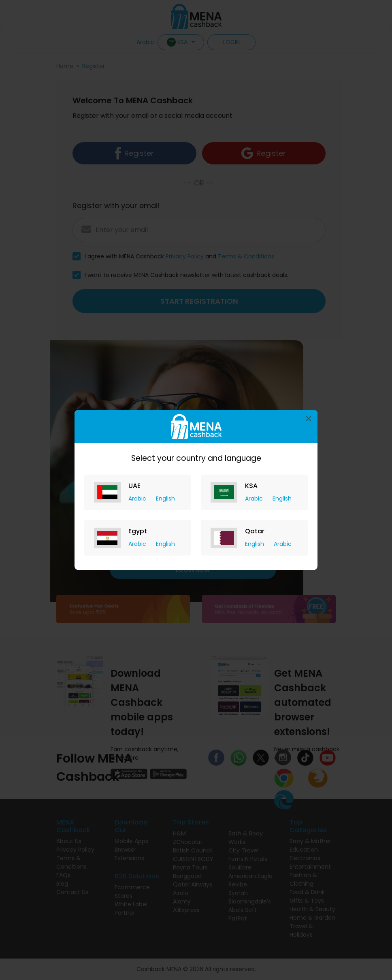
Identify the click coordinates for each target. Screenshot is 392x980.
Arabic (138, 499)
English (165, 499)
